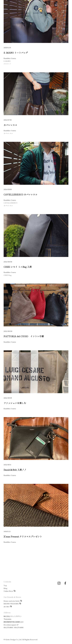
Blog (5, 588)
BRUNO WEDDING (11, 604)
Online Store (8, 591)
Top (5, 585)
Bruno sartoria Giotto (12, 601)
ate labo (7, 607)
